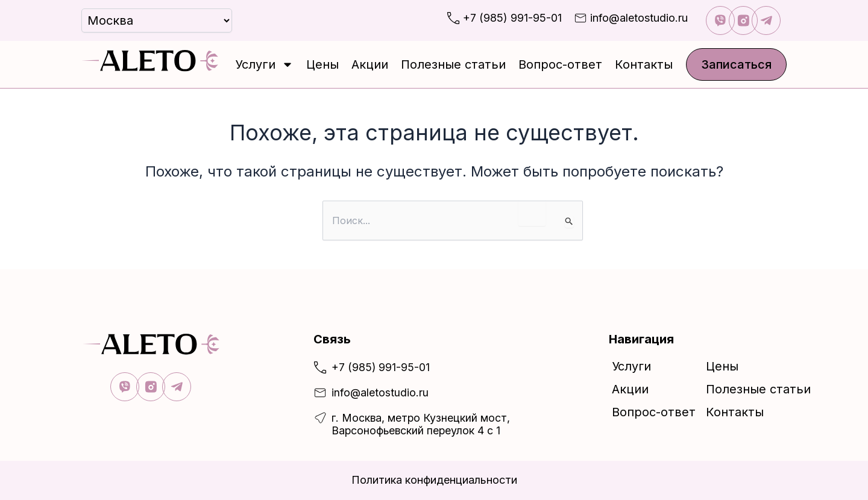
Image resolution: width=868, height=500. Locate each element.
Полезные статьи (453, 64)
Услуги (264, 64)
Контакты (644, 64)
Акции (370, 64)
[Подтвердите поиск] (569, 222)
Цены (322, 64)
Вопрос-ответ (560, 64)
